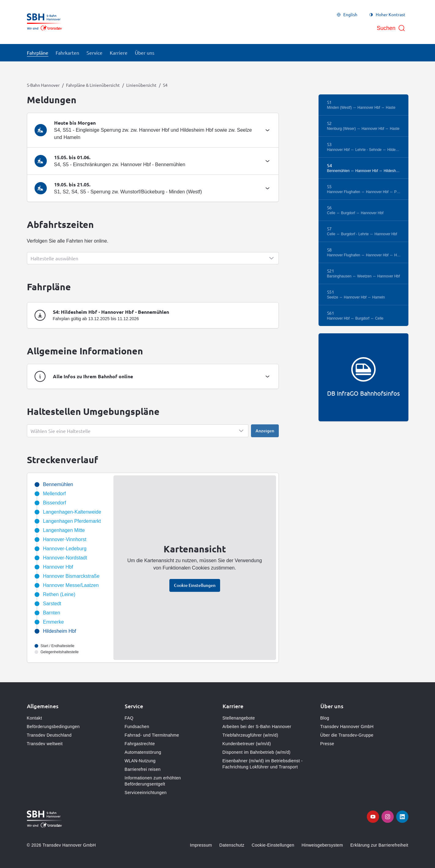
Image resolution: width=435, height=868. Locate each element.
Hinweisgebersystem (322, 845)
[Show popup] (153, 258)
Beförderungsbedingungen (53, 727)
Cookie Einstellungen (195, 585)
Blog (325, 718)
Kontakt (35, 718)
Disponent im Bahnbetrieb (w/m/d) (257, 752)
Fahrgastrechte (140, 744)
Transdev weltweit (45, 744)
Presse (327, 744)
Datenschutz (232, 845)
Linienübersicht (141, 85)
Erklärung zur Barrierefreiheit (379, 845)
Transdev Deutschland (49, 735)
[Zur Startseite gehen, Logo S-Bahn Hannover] (44, 22)
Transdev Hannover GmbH (347, 727)
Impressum (201, 845)
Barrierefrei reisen (143, 769)
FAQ (129, 718)
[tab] (153, 130)
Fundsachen (137, 727)
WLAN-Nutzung (140, 761)
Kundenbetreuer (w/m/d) (247, 744)
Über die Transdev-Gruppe (347, 735)
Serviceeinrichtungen (146, 793)
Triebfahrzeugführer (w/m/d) (250, 735)
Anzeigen (265, 431)
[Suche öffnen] (391, 28)
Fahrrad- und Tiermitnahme (152, 735)
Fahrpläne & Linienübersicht (93, 85)
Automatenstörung (143, 752)
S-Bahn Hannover (43, 85)
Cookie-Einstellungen (273, 845)
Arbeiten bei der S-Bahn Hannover (257, 727)
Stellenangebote (239, 718)
